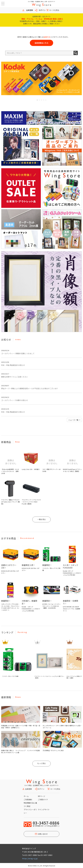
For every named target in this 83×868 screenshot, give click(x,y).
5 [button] (46, 100)
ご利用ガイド (43, 800)
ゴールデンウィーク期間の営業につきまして (18, 353)
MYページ (41, 796)
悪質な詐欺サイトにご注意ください (15, 377)
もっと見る (41, 763)
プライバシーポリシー (30, 811)
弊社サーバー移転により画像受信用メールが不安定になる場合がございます (29, 388)
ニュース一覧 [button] (74, 420)
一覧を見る (41, 519)
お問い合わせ (43, 834)
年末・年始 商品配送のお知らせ (13, 365)
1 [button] (37, 100)
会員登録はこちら (41, 43)
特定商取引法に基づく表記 (30, 805)
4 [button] (44, 100)
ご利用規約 (28, 800)
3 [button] (41, 100)
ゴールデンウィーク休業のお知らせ (15, 400)
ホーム (26, 796)
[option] (41, 78)
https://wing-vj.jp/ (30, 858)
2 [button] (39, 100)
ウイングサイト (44, 810)
